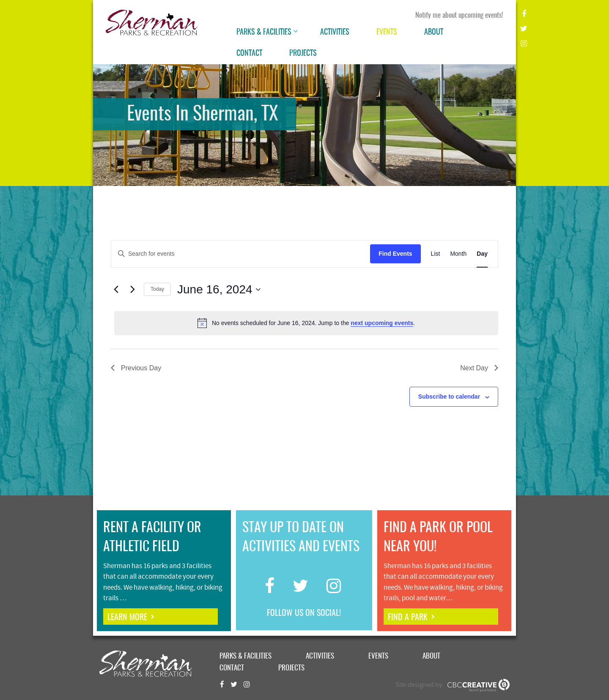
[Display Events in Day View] (482, 254)
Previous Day (136, 368)
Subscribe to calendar (449, 396)
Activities (335, 33)
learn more (127, 618)
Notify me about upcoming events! (459, 15)
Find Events (395, 254)
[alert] (306, 323)
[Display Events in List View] (436, 254)
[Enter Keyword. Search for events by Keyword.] (241, 254)
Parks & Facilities (264, 33)
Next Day (479, 368)
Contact (249, 54)
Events (387, 33)
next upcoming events (382, 323)
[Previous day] (116, 290)
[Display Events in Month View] (458, 254)
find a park (408, 618)
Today (157, 289)
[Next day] (132, 290)
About (434, 33)
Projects (303, 54)
